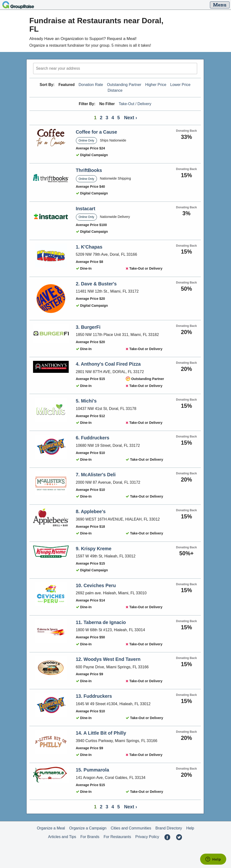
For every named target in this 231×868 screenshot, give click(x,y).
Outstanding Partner (124, 85)
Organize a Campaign (88, 828)
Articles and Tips (62, 837)
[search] (115, 68)
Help (190, 828)
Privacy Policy (147, 837)
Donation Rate (91, 85)
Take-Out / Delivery (135, 104)
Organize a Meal (51, 828)
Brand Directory (169, 828)
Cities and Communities (131, 828)
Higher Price (156, 85)
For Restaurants (117, 837)
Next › (130, 118)
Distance (115, 90)
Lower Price (180, 85)
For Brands (90, 837)
